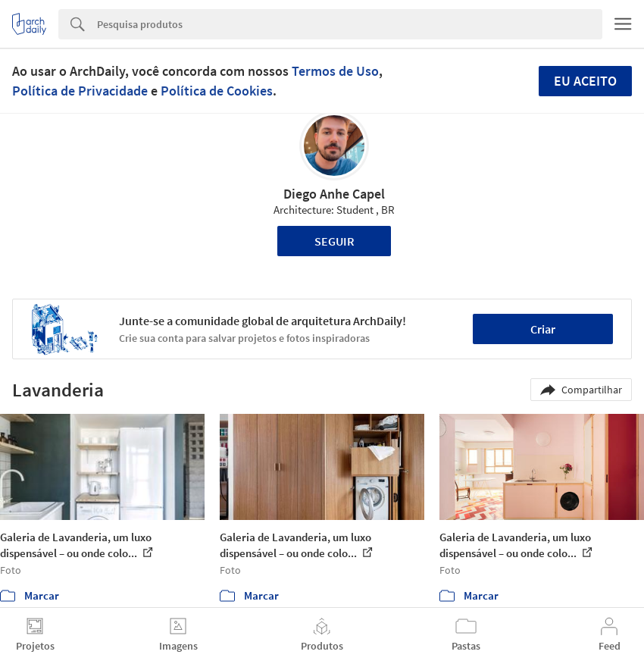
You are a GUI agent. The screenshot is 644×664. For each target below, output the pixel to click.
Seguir (335, 241)
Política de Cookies (217, 91)
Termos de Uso (335, 71)
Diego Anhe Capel (334, 194)
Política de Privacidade (80, 91)
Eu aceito (585, 81)
